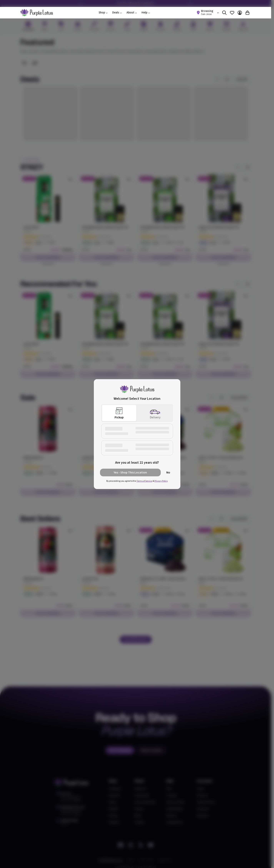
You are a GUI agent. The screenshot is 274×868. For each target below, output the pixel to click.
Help (146, 13)
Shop (103, 13)
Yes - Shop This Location (130, 472)
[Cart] (247, 13)
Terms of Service (144, 481)
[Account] (240, 13)
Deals (117, 13)
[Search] (224, 13)
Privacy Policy (161, 481)
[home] (37, 13)
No (168, 472)
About (132, 13)
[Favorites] (232, 13)
